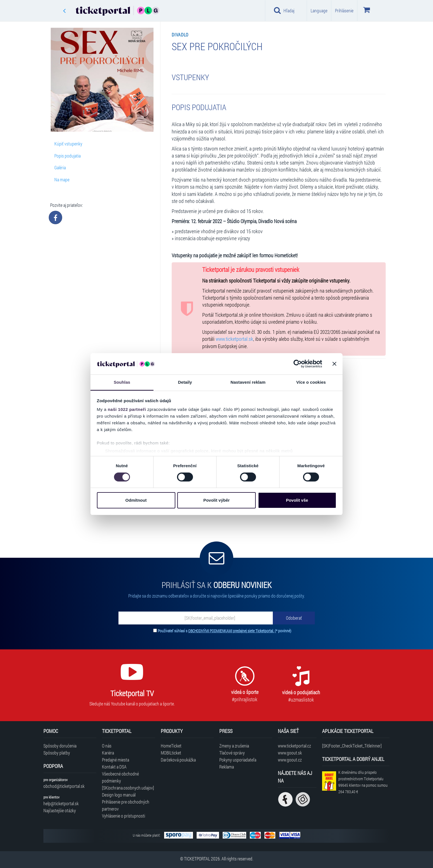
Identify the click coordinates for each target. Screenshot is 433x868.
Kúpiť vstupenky (68, 144)
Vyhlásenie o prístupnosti (124, 816)
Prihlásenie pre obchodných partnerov (126, 805)
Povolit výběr (216, 500)
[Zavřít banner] (334, 364)
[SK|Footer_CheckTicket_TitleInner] (352, 746)
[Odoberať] (294, 618)
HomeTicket (171, 746)
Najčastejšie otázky (60, 810)
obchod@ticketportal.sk (64, 786)
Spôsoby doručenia (60, 746)
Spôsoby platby (57, 753)
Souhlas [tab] (122, 382)
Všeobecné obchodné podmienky (120, 777)
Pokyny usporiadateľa (238, 760)
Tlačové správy (232, 753)
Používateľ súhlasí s (224, 631)
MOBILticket (171, 753)
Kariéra (108, 753)
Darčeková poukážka (178, 760)
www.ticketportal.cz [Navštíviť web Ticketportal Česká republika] (294, 746)
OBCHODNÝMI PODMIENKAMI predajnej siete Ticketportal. (231, 631)
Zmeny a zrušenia (234, 746)
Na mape (62, 180)
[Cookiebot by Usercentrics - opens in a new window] (298, 364)
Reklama (227, 767)
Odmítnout (136, 500)
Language (319, 11)
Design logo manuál (119, 795)
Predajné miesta (116, 760)
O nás (107, 746)
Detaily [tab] (185, 382)
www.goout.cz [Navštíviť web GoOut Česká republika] (290, 760)
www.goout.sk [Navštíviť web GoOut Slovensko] (290, 753)
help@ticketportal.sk (61, 803)
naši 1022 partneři (127, 409)
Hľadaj (284, 10)
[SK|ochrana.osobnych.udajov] (128, 788)
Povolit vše (297, 500)
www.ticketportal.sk (234, 339)
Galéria (60, 167)
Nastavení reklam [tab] (248, 382)
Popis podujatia (67, 156)
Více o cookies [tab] (311, 382)
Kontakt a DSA (114, 767)
